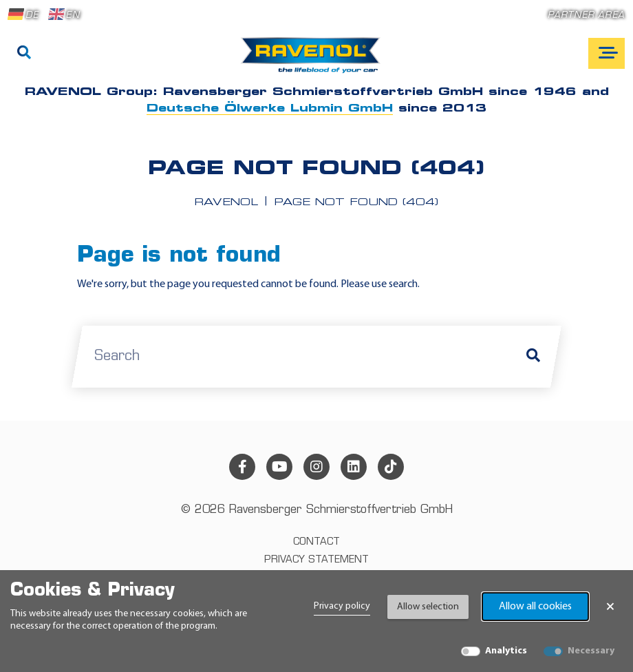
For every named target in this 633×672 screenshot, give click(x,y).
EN (64, 14)
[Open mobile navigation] (607, 53)
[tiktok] (391, 467)
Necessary (591, 651)
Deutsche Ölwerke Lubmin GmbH (270, 109)
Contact (316, 542)
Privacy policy (342, 606)
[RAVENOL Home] (314, 61)
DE (23, 14)
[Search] (24, 54)
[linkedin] (354, 467)
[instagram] (316, 467)
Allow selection (428, 607)
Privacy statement (316, 560)
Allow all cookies (535, 607)
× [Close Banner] (610, 607)
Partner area (586, 15)
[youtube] (279, 467)
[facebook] (242, 467)
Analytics (506, 651)
